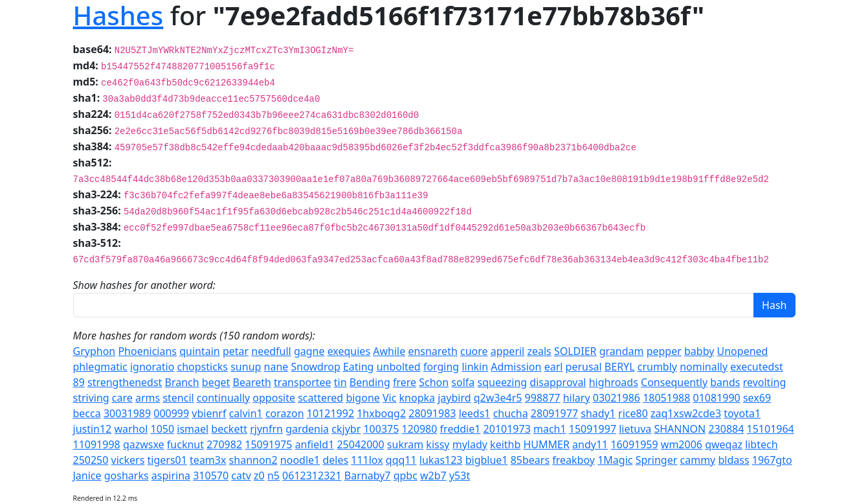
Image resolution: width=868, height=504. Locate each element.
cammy (698, 460)
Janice (87, 475)
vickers (128, 460)
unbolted (399, 367)
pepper (664, 351)
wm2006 (682, 444)
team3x (208, 460)
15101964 (771, 429)
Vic (389, 398)
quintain (200, 351)
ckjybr (346, 429)
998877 (543, 398)
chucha (511, 413)
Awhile (389, 351)
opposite (274, 398)
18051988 (666, 398)
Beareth (252, 382)
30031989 (127, 413)
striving (91, 398)
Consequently (674, 382)
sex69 (757, 398)
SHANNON (680, 429)
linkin (475, 367)
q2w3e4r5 (498, 398)
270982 (224, 444)
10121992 (330, 413)
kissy (438, 444)
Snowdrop (316, 367)
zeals (539, 351)
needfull (271, 351)
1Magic (615, 460)
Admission (516, 367)
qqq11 (401, 460)
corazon (285, 413)
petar (236, 351)
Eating (359, 367)
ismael (193, 429)
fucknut (185, 444)
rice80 (633, 413)
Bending (370, 382)
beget (216, 382)
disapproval (558, 382)
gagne (309, 351)
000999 (171, 413)
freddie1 (461, 429)
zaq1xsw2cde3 (686, 413)
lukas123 (441, 460)
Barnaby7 (368, 475)
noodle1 (300, 460)
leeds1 (475, 413)
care (122, 398)
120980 (420, 429)
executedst (757, 367)
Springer (657, 460)
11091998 (97, 444)
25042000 (360, 444)
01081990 (717, 398)
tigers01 (167, 460)
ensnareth (432, 351)
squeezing (502, 382)
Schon (434, 382)
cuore (474, 351)
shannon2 (253, 460)
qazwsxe (144, 444)
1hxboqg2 (381, 413)
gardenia (307, 429)
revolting (765, 382)
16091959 (634, 444)
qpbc (406, 475)
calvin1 (246, 413)
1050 (162, 429)
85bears (530, 460)
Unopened (743, 351)
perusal (584, 367)
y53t (460, 475)
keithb (505, 444)
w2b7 (433, 475)
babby (699, 351)
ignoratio (152, 367)
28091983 (432, 413)
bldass (733, 460)
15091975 (268, 444)
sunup (246, 367)
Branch (182, 382)
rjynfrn (266, 429)
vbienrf (209, 413)
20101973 (507, 429)
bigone (362, 398)
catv (241, 475)
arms (148, 398)
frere (405, 382)
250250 (91, 460)
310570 (211, 475)
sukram (405, 444)
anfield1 (315, 444)
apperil (508, 351)
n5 (273, 475)
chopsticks (202, 367)
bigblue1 (487, 460)
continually (223, 398)
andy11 (590, 444)
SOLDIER (575, 351)
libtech (761, 444)
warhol (131, 429)
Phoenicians (147, 351)
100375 (381, 429)
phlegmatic (100, 367)
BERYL (620, 367)
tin (340, 382)
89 (79, 382)
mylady (470, 444)
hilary (577, 398)
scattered (320, 398)
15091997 (593, 429)
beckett (229, 429)
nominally (704, 367)
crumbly (657, 367)
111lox (367, 460)
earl (554, 367)
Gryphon (95, 351)
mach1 (550, 429)
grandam (622, 351)
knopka (417, 398)
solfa (463, 382)
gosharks (127, 475)
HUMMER (546, 444)
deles (335, 460)
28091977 (554, 413)
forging (441, 367)
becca (87, 413)
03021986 (617, 398)
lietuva (635, 429)
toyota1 (742, 413)
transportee (303, 382)
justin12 (93, 429)
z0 (259, 475)
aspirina (171, 475)
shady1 (598, 413)
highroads (614, 382)
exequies (349, 351)
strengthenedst (125, 382)
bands (725, 382)
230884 (726, 429)
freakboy (573, 460)
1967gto (772, 460)
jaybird (454, 398)
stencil (178, 398)
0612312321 (312, 475)
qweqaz (724, 444)
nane (276, 367)
